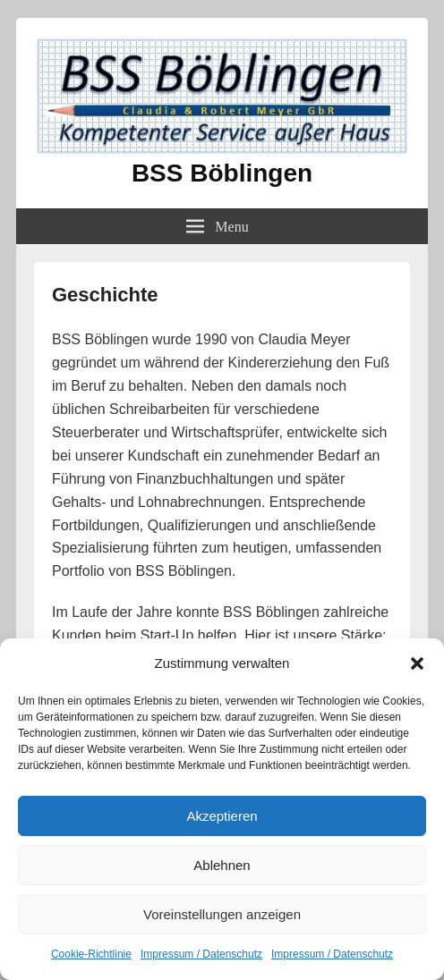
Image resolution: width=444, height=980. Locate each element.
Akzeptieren (222, 816)
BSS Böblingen (222, 173)
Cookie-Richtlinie (91, 954)
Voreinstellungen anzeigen (222, 914)
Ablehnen (222, 865)
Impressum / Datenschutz (201, 954)
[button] (417, 663)
